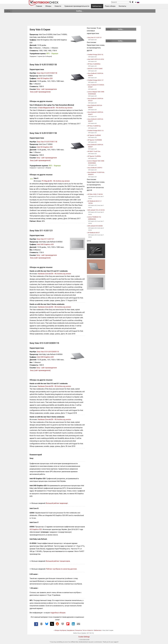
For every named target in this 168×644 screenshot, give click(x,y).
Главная (39, 6)
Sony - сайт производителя (47, 89)
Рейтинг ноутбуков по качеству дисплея (61, 569)
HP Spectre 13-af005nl (94, 135)
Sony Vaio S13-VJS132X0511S (48, 352)
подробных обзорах (58, 613)
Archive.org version (66, 108)
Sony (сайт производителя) (40, 92)
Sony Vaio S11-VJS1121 (46, 239)
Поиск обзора (110, 6)
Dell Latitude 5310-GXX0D (95, 226)
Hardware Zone (43, 274)
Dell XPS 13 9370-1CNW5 (95, 69)
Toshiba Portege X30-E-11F (96, 80)
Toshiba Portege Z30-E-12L (95, 55)
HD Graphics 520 (36, 529)
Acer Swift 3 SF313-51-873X (96, 59)
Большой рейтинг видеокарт (57, 503)
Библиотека (97, 6)
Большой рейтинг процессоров (58, 561)
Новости (58, 6)
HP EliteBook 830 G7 (94, 233)
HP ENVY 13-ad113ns (94, 151)
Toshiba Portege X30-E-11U (96, 131)
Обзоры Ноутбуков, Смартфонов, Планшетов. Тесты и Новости (74, 630)
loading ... (8, 11)
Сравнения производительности (77, 6)
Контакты (122, 6)
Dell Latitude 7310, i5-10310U (96, 210)
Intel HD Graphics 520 (45, 78)
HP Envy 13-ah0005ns (94, 64)
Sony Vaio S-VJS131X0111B (47, 142)
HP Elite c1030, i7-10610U (95, 194)
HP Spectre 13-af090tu (94, 156)
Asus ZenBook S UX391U (95, 168)
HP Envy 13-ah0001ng (94, 126)
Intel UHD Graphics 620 (45, 244)
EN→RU (55, 108)
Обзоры (48, 6)
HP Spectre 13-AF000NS (95, 140)
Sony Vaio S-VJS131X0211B (47, 73)
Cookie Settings (84, 637)
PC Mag (45, 181)
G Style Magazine (44, 108)
